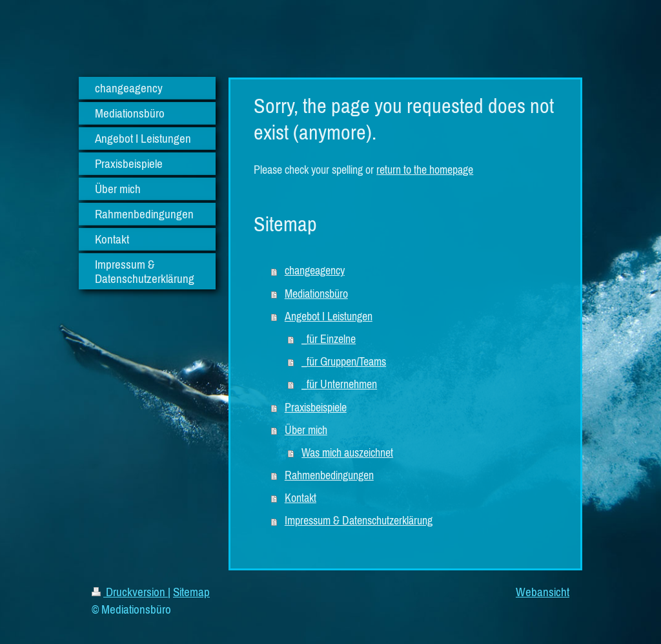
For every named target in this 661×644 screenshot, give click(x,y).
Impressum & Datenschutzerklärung (359, 521)
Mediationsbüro (316, 294)
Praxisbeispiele (316, 408)
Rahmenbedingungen (329, 475)
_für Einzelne (329, 339)
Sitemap (191, 592)
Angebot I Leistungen (329, 317)
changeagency (315, 271)
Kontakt (300, 498)
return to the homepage (425, 170)
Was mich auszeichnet (347, 453)
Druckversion (130, 592)
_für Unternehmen (339, 384)
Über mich (306, 430)
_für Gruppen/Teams (344, 362)
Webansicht (543, 592)
